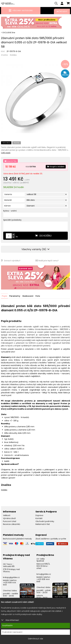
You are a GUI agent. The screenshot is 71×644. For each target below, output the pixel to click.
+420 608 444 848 (43, 580)
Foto (38, 296)
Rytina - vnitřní (10, 211)
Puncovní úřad (10, 521)
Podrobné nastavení (12, 632)
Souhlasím (8, 625)
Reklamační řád (43, 524)
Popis (4, 296)
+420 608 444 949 (10, 584)
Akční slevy (62, 11)
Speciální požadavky (12, 220)
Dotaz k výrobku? (11, 261)
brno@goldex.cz (44, 574)
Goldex (13, 55)
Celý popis (6, 153)
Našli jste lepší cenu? (47, 261)
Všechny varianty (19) (35, 249)
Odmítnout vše (36, 639)
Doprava (39, 515)
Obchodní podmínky (45, 521)
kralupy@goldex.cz (11, 577)
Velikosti (7, 515)
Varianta (8, 194)
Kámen (8, 206)
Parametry (15, 296)
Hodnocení (28, 296)
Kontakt (39, 518)
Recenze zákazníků (12, 524)
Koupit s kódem (56, 167)
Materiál (8, 200)
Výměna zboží (9, 518)
